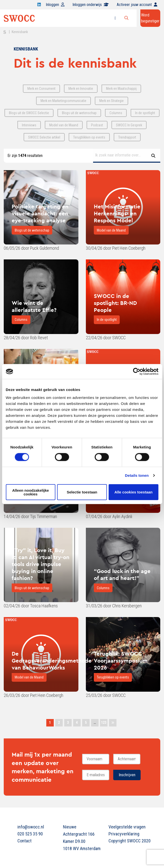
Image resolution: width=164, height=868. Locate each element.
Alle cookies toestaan (134, 492)
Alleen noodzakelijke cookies (31, 492)
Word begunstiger (150, 18)
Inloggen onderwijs (91, 5)
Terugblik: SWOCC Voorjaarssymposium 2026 (121, 661)
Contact (25, 841)
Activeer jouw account (137, 5)
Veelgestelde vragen (127, 827)
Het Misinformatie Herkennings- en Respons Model (117, 213)
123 (104, 723)
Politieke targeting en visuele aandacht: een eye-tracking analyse (40, 213)
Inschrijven (127, 775)
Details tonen (137, 475)
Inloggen (55, 5)
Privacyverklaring (124, 834)
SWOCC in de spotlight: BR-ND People (115, 303)
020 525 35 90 (30, 834)
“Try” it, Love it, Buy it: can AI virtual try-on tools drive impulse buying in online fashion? (41, 564)
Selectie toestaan (82, 492)
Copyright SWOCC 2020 (128, 841)
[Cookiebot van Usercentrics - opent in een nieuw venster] (137, 372)
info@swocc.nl (31, 827)
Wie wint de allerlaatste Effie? (34, 306)
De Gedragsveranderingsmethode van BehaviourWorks (52, 661)
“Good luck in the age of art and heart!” (122, 575)
